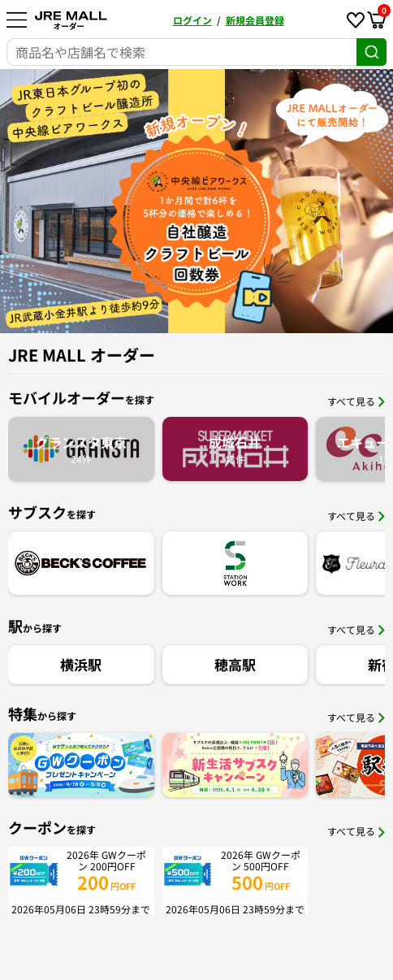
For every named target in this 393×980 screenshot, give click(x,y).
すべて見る (356, 401)
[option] (196, 201)
